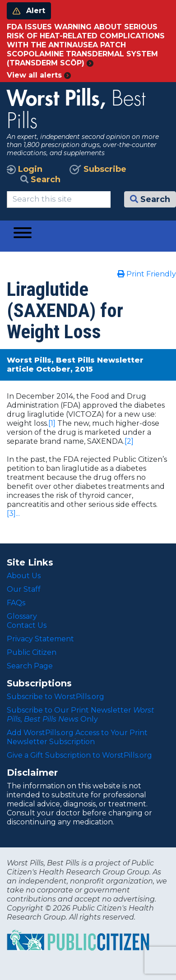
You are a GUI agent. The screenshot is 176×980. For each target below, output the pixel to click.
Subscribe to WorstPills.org (56, 697)
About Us (24, 576)
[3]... (13, 513)
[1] (52, 423)
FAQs (16, 603)
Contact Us (27, 625)
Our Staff (24, 589)
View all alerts (39, 75)
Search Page (30, 666)
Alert (29, 11)
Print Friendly (147, 274)
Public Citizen (32, 652)
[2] (129, 441)
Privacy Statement (40, 639)
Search (40, 179)
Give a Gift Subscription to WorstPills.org (79, 755)
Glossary (22, 616)
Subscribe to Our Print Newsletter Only (81, 715)
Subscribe (98, 169)
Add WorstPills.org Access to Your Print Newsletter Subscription (77, 737)
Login (25, 169)
